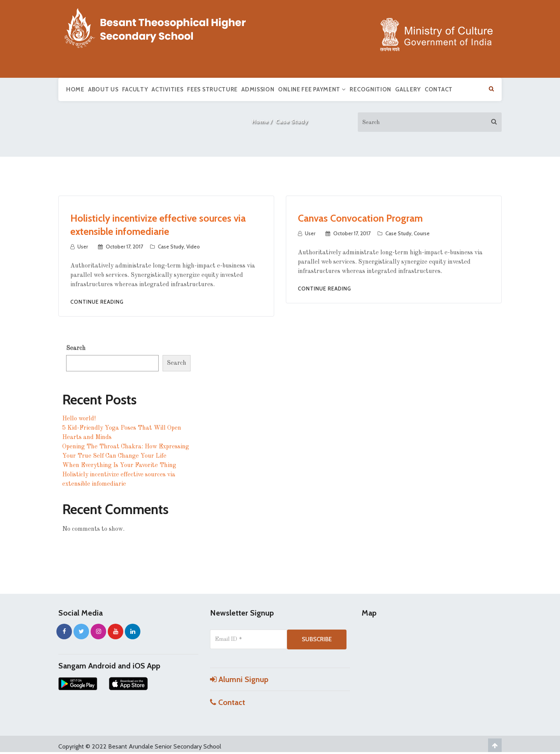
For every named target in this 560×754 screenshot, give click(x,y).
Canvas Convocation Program (360, 218)
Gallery (408, 89)
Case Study (171, 247)
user (83, 247)
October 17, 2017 (124, 247)
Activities (167, 89)
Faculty (135, 89)
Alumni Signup (239, 679)
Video (193, 247)
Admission (258, 89)
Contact (439, 89)
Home (75, 89)
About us (103, 89)
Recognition (370, 89)
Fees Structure (212, 89)
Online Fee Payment (312, 89)
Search (76, 348)
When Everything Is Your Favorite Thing (119, 465)
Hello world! (79, 419)
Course (422, 233)
